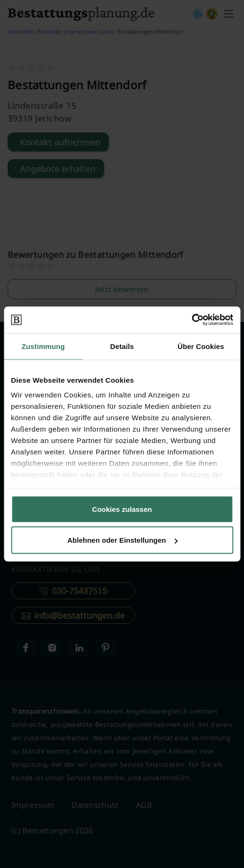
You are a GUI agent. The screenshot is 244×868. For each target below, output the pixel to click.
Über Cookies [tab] (201, 346)
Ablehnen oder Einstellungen (122, 540)
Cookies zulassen (122, 509)
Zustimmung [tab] (43, 346)
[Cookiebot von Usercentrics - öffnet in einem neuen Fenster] (191, 320)
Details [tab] (122, 346)
